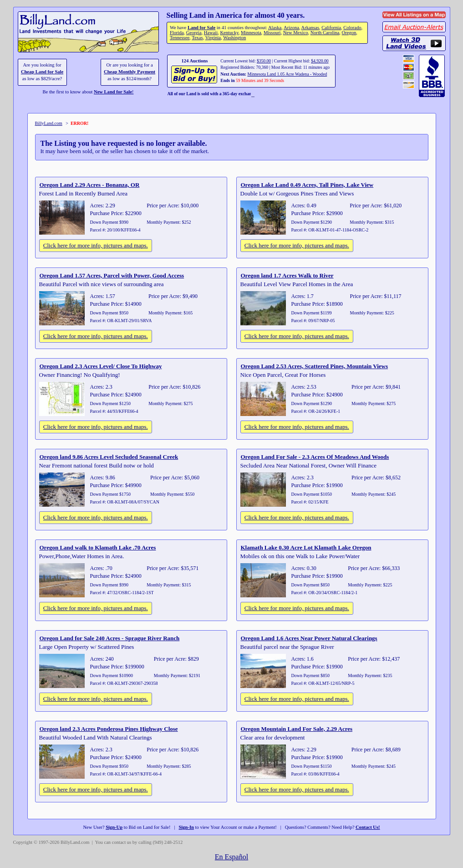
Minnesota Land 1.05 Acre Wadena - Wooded (287, 74)
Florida (177, 33)
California (331, 28)
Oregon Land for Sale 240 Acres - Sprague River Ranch (110, 638)
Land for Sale (201, 28)
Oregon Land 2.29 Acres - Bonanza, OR (90, 185)
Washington (234, 38)
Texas (197, 38)
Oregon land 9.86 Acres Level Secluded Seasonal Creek (109, 457)
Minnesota (251, 33)
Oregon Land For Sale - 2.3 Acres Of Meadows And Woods (315, 457)
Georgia (194, 33)
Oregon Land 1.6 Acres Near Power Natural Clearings (309, 638)
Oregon (349, 33)
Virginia (213, 38)
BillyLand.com (49, 123)
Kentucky (229, 33)
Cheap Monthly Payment (130, 72)
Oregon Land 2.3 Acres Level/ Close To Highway (101, 366)
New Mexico (296, 33)
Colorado (352, 28)
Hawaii (211, 33)
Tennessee (180, 38)
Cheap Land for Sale (42, 72)
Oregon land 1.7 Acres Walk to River (287, 275)
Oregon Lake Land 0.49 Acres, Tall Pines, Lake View (307, 185)
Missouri (272, 33)
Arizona (291, 28)
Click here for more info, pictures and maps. (96, 245)
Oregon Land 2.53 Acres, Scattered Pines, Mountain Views (315, 366)
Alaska (275, 28)
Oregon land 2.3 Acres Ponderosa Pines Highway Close (109, 729)
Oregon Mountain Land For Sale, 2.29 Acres (297, 729)
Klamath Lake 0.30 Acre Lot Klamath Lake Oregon (306, 547)
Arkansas (310, 28)
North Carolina (325, 33)
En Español (231, 857)
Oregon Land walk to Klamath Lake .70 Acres (98, 547)
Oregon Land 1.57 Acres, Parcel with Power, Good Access (112, 275)
